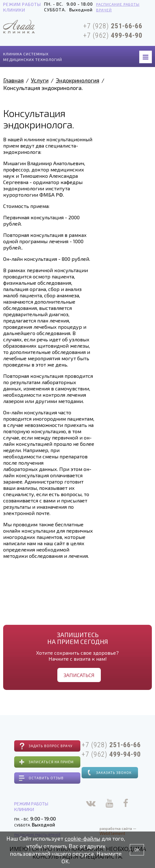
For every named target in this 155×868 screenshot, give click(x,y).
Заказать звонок (114, 773)
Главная (13, 80)
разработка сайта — (118, 831)
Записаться (79, 675)
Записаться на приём (51, 762)
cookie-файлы (82, 838)
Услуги (40, 80)
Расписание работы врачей (118, 7)
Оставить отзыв (46, 778)
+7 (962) (113, 35)
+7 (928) (113, 26)
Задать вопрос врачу (51, 746)
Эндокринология (77, 80)
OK (137, 850)
